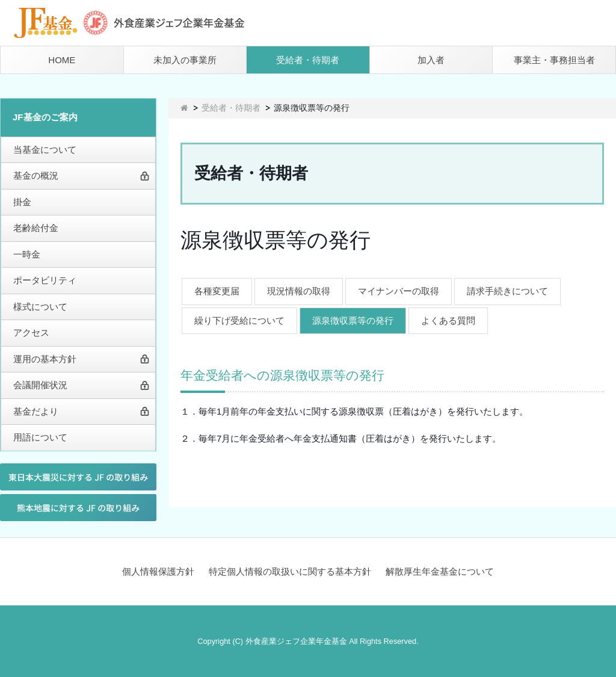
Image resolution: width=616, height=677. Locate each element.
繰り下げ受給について (239, 320)
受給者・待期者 (308, 60)
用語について (40, 437)
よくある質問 (448, 320)
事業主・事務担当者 (554, 60)
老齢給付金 (36, 228)
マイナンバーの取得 (399, 291)
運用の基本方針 (45, 359)
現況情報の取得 (299, 291)
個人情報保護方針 (158, 571)
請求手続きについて (507, 291)
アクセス (31, 332)
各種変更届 (217, 291)
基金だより (36, 411)
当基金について (45, 150)
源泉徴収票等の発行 (353, 320)
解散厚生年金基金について (440, 571)
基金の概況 (36, 175)
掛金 (22, 202)
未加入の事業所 (185, 60)
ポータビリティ (45, 280)
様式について (40, 307)
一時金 (27, 254)
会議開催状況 (40, 385)
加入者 (431, 60)
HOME (62, 60)
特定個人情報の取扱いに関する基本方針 (290, 571)
